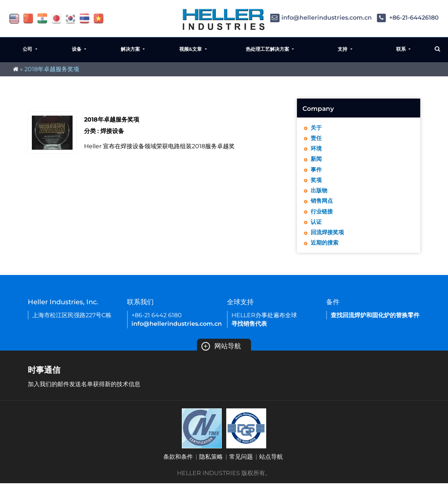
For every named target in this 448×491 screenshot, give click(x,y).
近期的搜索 (325, 250)
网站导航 (221, 354)
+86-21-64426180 (408, 18)
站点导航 (271, 465)
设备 (77, 49)
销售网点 (322, 206)
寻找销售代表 (249, 331)
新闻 (317, 161)
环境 (317, 150)
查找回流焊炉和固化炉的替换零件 (375, 323)
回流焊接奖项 (328, 239)
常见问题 (241, 465)
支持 (343, 49)
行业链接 (322, 217)
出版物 (320, 195)
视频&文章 (191, 49)
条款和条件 (178, 465)
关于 (317, 128)
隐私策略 (211, 465)
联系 (402, 49)
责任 (317, 139)
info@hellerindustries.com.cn (321, 18)
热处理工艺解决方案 (268, 49)
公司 (28, 49)
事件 (317, 172)
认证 (317, 228)
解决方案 (131, 49)
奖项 (317, 184)
